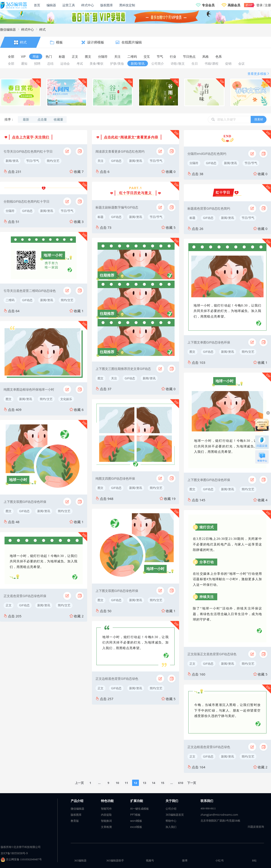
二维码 (10, 300)
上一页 (79, 783)
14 (153, 783)
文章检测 (106, 827)
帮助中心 (171, 821)
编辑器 (51, 5)
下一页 (192, 783)
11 (126, 783)
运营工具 (69, 5)
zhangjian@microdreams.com (219, 815)
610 (181, 783)
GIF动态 (27, 211)
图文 (9, 399)
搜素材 (259, 119)
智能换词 (106, 821)
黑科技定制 (127, 5)
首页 (37, 5)
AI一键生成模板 (140, 809)
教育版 (75, 821)
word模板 (136, 821)
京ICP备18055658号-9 (14, 853)
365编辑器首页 (175, 815)
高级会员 (234, 5)
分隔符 (10, 211)
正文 (9, 605)
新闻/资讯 (12, 161)
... (99, 783)
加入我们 (171, 827)
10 (117, 783)
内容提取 (106, 815)
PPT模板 (135, 815)
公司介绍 (171, 809)
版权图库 (107, 5)
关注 (100, 161)
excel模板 (136, 827)
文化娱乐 (66, 399)
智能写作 (106, 809)
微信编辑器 (8, 29)
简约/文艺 (53, 161)
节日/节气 (33, 161)
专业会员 (208, 5)
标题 (100, 217)
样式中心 (88, 5)
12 (135, 783)
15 (162, 783)
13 (144, 783)
